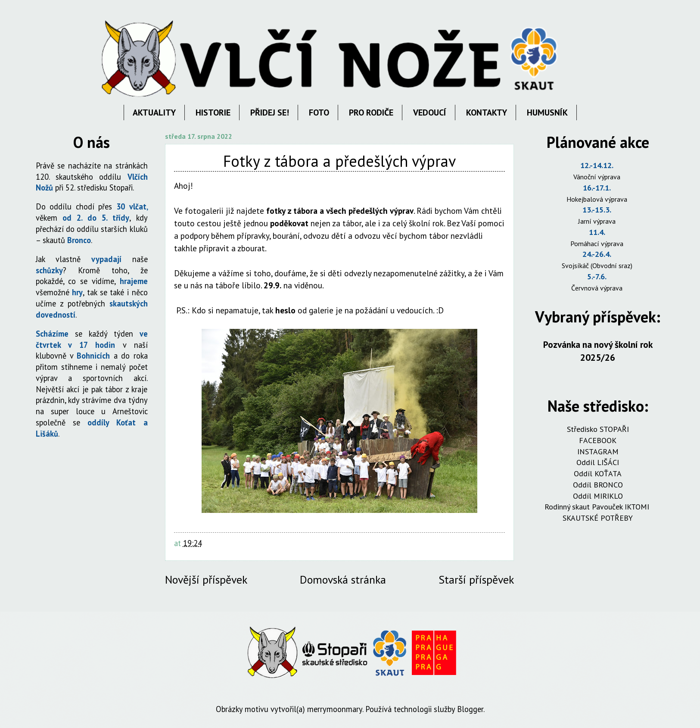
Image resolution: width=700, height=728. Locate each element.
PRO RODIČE (371, 112)
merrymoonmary (335, 709)
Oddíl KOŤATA (598, 473)
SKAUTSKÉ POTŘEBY (598, 518)
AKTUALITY (154, 112)
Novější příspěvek (206, 580)
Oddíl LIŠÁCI (598, 462)
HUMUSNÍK (547, 112)
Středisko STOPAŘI (598, 429)
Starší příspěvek (476, 580)
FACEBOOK (598, 440)
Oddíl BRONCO (598, 485)
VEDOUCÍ (430, 112)
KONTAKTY (487, 112)
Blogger (470, 709)
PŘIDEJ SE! (270, 112)
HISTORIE (213, 112)
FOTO (319, 112)
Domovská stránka (343, 580)
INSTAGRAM (598, 451)
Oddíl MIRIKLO (598, 496)
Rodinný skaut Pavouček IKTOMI (598, 507)
